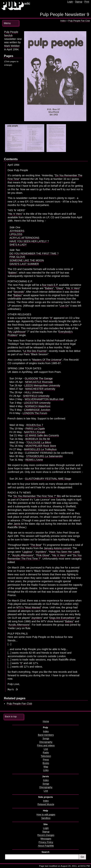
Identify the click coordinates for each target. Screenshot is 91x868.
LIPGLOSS (16, 234)
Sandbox (46, 818)
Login (70, 2)
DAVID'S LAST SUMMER (24, 264)
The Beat (36, 545)
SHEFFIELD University (36, 396)
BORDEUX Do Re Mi (38, 439)
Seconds (19, 292)
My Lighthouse (17, 332)
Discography (46, 742)
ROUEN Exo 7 (35, 425)
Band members (46, 735)
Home (46, 721)
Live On (64, 306)
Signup (79, 2)
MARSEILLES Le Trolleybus (40, 449)
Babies (13, 273)
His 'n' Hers (15, 214)
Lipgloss (27, 552)
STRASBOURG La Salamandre (44, 456)
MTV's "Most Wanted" (29, 607)
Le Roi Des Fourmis (35, 351)
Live (46, 749)
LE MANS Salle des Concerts (42, 435)
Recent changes (46, 835)
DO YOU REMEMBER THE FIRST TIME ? (34, 254)
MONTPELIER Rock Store (41, 446)
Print (87, 2)
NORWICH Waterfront (38, 406)
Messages (46, 839)
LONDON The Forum (35, 413)
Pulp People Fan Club (79, 21)
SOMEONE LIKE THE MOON (27, 260)
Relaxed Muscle (46, 804)
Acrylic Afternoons (23, 555)
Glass (60, 288)
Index (63, 21)
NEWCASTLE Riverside (39, 382)
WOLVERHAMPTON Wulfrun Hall (44, 399)
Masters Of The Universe (47, 360)
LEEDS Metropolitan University (42, 385)
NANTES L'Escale (35, 432)
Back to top (11, 717)
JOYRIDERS (17, 231)
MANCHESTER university (40, 389)
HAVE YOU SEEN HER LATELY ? (29, 241)
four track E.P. (50, 285)
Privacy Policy (46, 842)
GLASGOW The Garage (39, 378)
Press (46, 760)
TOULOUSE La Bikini (39, 442)
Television (46, 756)
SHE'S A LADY (18, 245)
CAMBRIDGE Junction (37, 410)
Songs (46, 738)
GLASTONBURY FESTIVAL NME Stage (48, 479)
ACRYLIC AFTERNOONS (24, 238)
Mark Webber (12, 46)
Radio (46, 753)
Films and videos (46, 746)
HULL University (34, 392)
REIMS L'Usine (34, 460)
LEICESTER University (37, 403)
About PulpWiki (46, 846)
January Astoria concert (57, 548)
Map (46, 767)
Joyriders (41, 552)
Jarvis (17, 524)
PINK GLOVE (17, 257)
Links (46, 770)
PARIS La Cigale (35, 429)
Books (46, 763)
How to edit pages (46, 815)
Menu (7, 23)
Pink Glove (43, 555)
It (51, 318)
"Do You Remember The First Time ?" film (37, 496)
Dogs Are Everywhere (62, 618)
